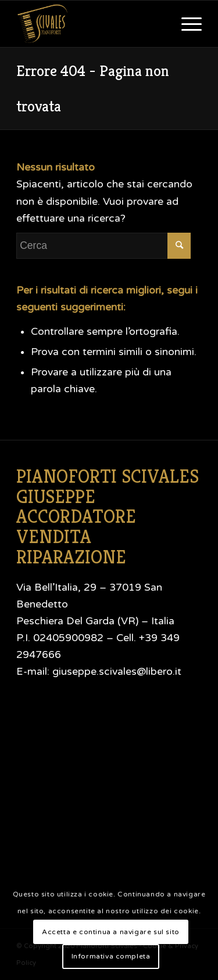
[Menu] (186, 24)
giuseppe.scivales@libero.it (117, 672)
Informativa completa (111, 956)
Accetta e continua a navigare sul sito (111, 932)
